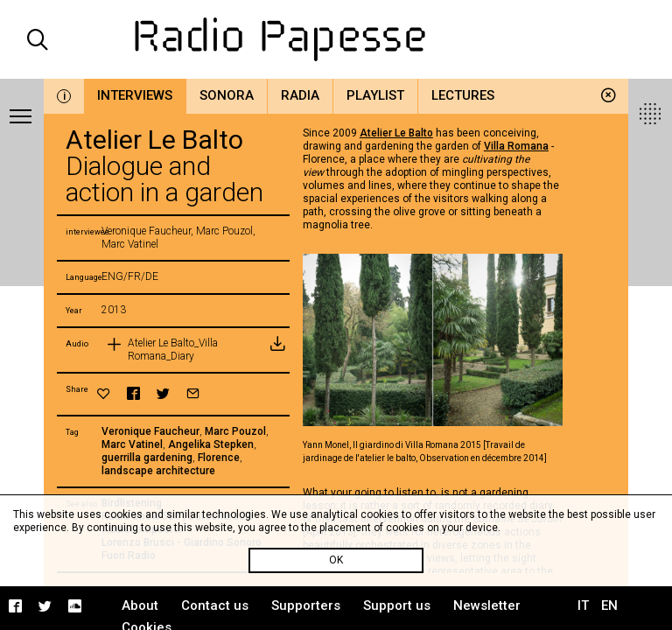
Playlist (375, 95)
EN (609, 605)
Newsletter (487, 605)
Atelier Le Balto (396, 133)
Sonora (227, 95)
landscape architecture (158, 471)
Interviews (135, 95)
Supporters (306, 605)
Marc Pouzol (235, 431)
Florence (219, 458)
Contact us (215, 605)
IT (583, 605)
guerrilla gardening (147, 458)
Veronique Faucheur (150, 431)
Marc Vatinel (132, 444)
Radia (300, 95)
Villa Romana (516, 146)
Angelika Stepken (211, 444)
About (140, 605)
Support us (397, 605)
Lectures (463, 95)
